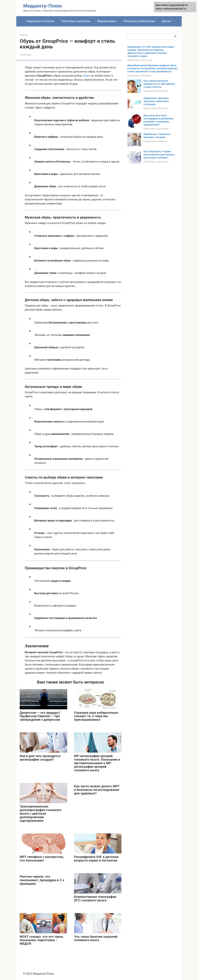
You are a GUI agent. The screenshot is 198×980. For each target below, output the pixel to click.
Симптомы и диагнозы (76, 21)
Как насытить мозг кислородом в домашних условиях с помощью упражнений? (159, 120)
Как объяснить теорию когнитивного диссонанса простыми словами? (159, 155)
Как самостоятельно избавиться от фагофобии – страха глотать (160, 84)
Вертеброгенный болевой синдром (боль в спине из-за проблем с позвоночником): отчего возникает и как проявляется (153, 68)
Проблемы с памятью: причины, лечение (157, 136)
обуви (86, 76)
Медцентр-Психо (43, 6)
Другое (166, 21)
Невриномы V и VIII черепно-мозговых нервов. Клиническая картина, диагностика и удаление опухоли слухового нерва (151, 51)
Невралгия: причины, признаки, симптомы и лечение (156, 101)
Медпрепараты (107, 21)
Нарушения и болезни (40, 21)
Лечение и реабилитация (139, 21)
